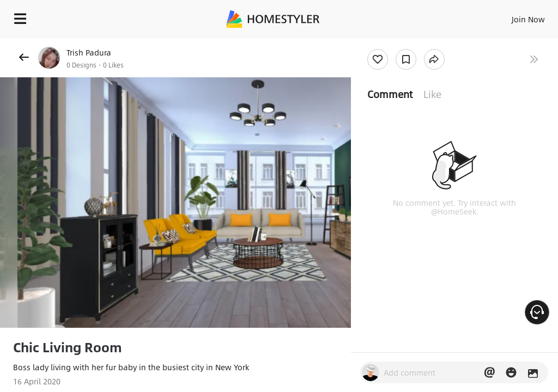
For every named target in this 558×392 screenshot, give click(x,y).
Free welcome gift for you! (506, 44)
